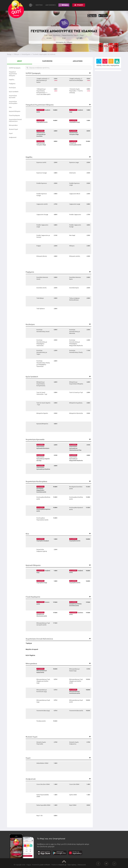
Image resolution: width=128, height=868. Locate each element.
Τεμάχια (29, 643)
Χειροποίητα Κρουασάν (13, 96)
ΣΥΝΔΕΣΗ (79, 5)
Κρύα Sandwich (14, 92)
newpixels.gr (62, 865)
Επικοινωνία (82, 865)
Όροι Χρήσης (72, 865)
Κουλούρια (12, 88)
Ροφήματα (12, 84)
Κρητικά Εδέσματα (15, 111)
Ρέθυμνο (17, 54)
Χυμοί (11, 133)
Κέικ (10, 107)
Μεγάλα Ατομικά (32, 649)
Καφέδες (12, 80)
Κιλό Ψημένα (30, 655)
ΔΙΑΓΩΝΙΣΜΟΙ (51, 5)
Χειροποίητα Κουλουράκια (13, 102)
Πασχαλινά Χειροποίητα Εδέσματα (13, 74)
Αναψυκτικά (13, 137)
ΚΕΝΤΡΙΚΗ (39, 5)
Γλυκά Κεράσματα (14, 115)
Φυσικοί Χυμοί (13, 129)
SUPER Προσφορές (15, 68)
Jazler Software (45, 865)
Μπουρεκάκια (13, 125)
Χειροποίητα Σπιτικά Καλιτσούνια (15, 120)
